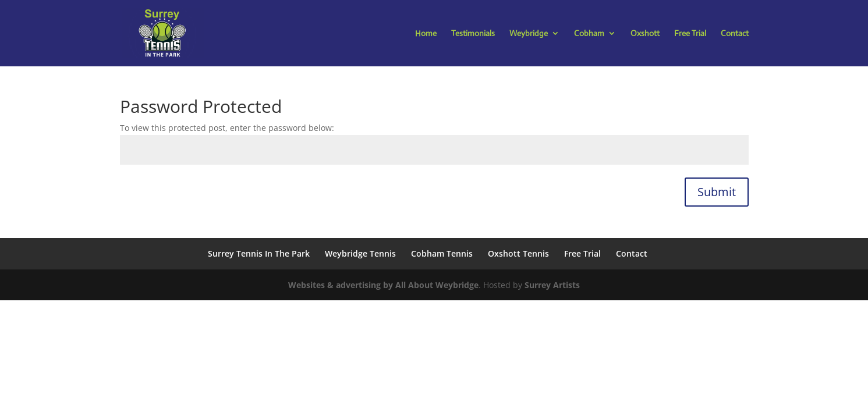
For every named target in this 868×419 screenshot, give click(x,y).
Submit (717, 192)
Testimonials (473, 34)
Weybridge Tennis (360, 253)
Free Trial (690, 34)
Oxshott (645, 34)
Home (426, 34)
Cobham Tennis (442, 253)
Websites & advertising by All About (362, 285)
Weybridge (529, 34)
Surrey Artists (552, 285)
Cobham (589, 34)
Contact (735, 34)
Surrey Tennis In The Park (259, 253)
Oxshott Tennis (518, 253)
